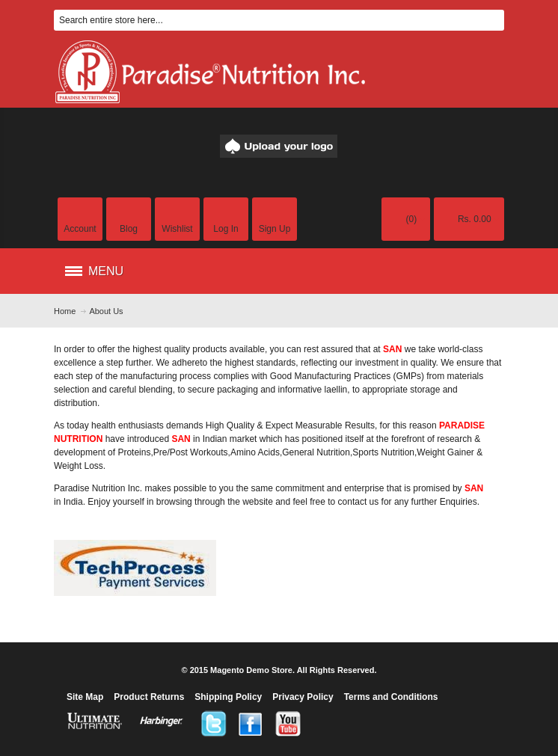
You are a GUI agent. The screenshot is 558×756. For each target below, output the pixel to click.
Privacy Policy (303, 697)
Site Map (85, 697)
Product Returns (149, 697)
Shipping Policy (228, 697)
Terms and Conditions (391, 697)
